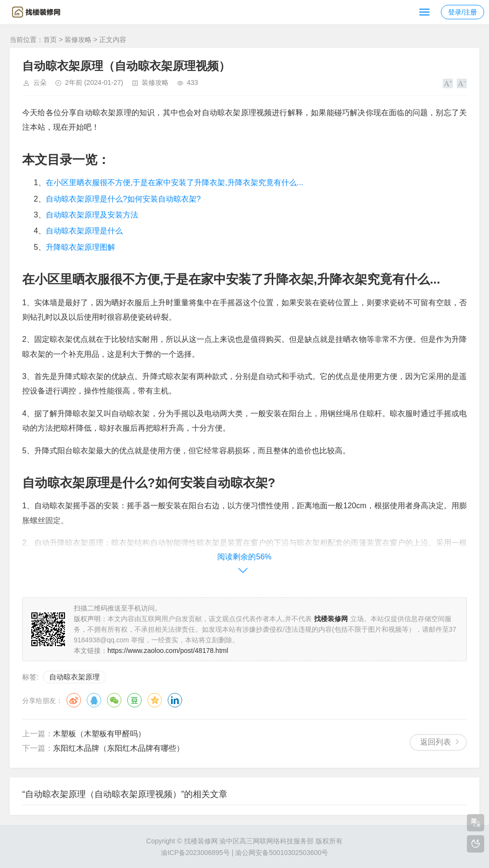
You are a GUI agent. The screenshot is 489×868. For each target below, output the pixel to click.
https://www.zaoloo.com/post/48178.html (168, 651)
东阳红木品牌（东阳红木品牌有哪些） (119, 748)
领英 (175, 700)
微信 (114, 700)
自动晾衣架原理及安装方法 (92, 215)
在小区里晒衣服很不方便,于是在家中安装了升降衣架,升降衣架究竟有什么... (174, 183)
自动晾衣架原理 (74, 677)
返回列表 (436, 742)
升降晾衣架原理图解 (80, 247)
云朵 (40, 82)
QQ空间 (155, 700)
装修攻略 (78, 40)
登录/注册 (463, 12)
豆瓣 (134, 700)
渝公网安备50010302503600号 (282, 853)
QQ (94, 700)
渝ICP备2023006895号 (195, 853)
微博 (74, 700)
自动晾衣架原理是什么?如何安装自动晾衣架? (123, 199)
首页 (50, 40)
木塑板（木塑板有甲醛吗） (99, 734)
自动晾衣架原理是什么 (84, 231)
